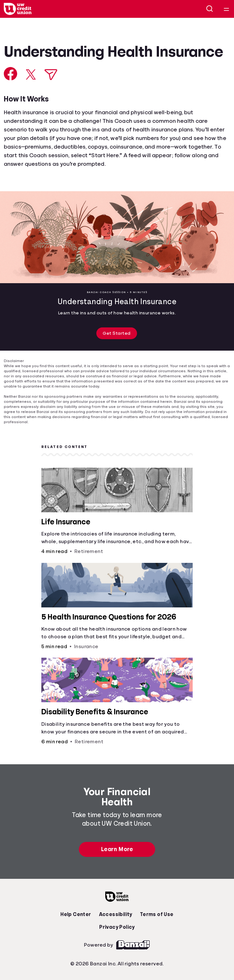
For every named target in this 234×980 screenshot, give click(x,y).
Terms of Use (157, 914)
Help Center (76, 914)
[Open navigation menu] (226, 9)
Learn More (117, 849)
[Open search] (210, 9)
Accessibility (116, 914)
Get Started (117, 333)
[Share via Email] (51, 75)
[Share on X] (31, 74)
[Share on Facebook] (11, 74)
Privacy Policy (117, 927)
